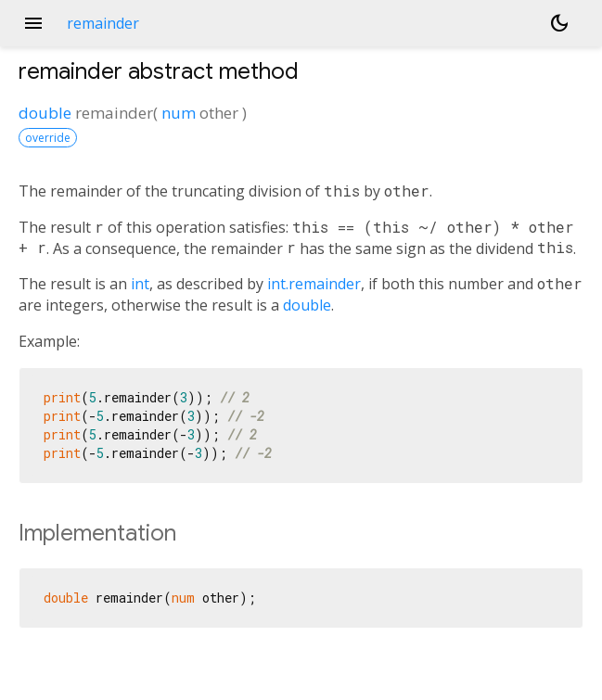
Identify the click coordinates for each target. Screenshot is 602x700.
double (45, 113)
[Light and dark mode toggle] (559, 23)
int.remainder (314, 284)
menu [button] (33, 23)
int (140, 284)
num (179, 113)
